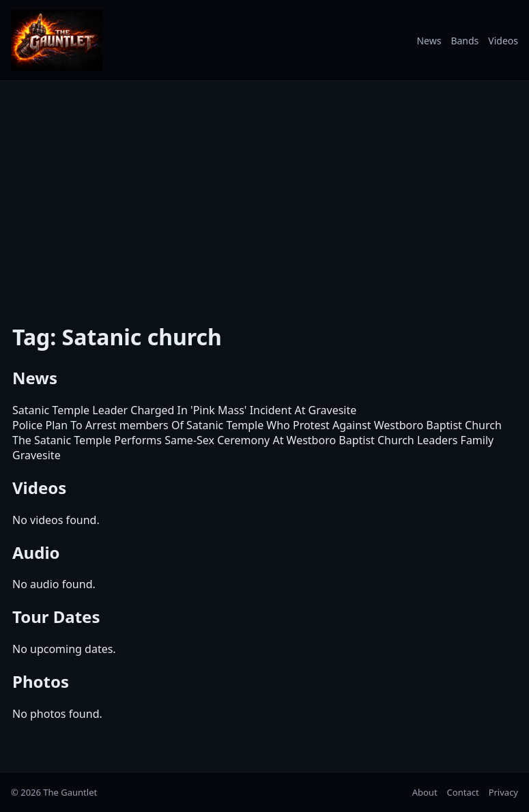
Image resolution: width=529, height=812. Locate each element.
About (425, 792)
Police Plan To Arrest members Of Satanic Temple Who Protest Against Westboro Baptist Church (257, 425)
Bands (464, 41)
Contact (463, 792)
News (429, 41)
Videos (503, 41)
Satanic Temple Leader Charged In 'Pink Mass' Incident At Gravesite (184, 410)
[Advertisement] (264, 193)
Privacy (503, 792)
